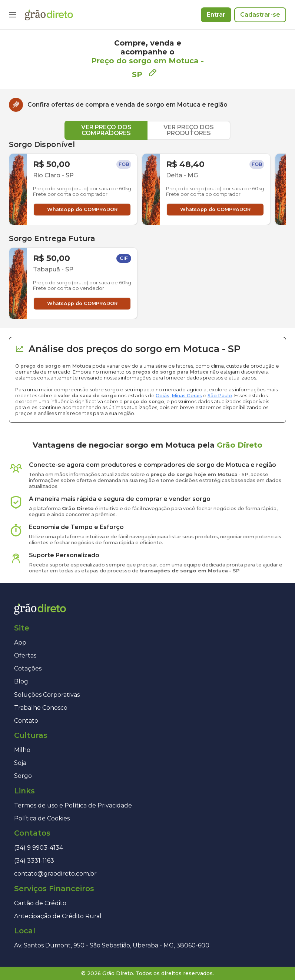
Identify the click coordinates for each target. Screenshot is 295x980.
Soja (20, 763)
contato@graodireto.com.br (55, 874)
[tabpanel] (147, 230)
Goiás (163, 396)
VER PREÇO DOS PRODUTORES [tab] (189, 130)
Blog (21, 681)
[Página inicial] (49, 15)
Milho (22, 750)
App (20, 643)
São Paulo (220, 396)
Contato (26, 721)
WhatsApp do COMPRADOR (82, 209)
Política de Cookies (42, 818)
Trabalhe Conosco (41, 708)
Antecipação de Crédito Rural (58, 916)
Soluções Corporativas (47, 695)
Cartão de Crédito (40, 903)
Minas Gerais (187, 396)
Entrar (216, 15)
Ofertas (25, 655)
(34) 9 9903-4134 (39, 848)
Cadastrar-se (260, 15)
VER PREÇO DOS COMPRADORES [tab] (106, 130)
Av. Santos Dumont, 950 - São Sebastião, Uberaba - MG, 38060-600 (112, 945)
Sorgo (23, 776)
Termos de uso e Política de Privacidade (73, 805)
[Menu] (13, 15)
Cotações (28, 668)
